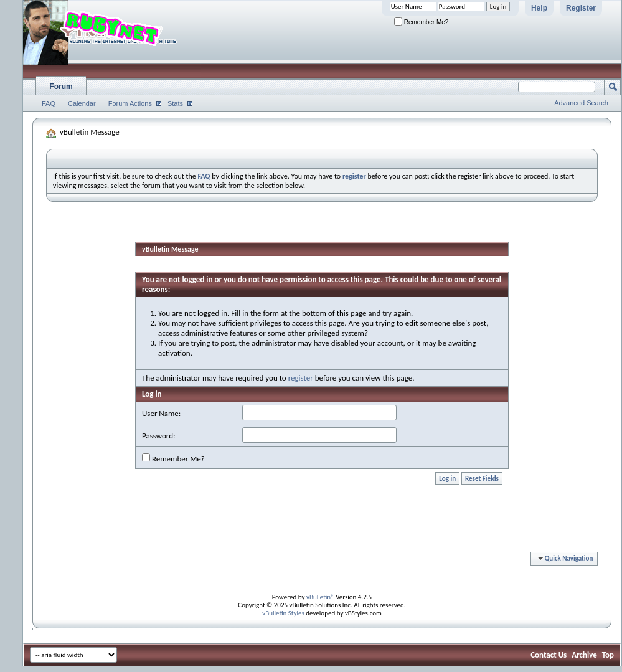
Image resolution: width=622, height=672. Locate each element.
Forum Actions (130, 103)
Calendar (82, 103)
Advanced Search (581, 103)
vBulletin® (320, 597)
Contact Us (549, 655)
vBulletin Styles (283, 613)
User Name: (161, 413)
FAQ (49, 103)
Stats (175, 103)
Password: (158, 436)
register (301, 378)
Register (581, 8)
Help (539, 8)
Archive (584, 655)
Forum (61, 87)
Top (608, 655)
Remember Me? (421, 22)
